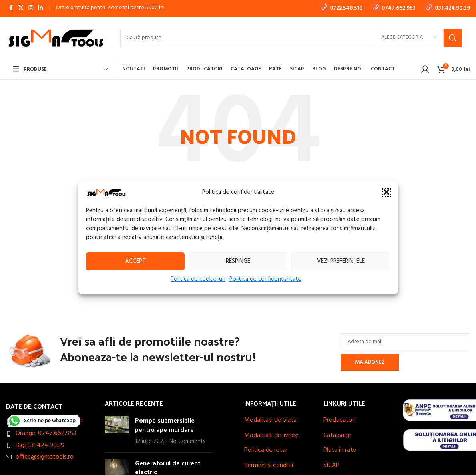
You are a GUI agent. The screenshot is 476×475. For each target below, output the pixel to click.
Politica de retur (266, 450)
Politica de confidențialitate (265, 279)
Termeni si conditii (269, 465)
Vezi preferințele (341, 261)
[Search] (291, 38)
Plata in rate (340, 450)
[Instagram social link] (31, 8)
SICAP (331, 465)
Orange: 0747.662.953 (46, 433)
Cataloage (337, 435)
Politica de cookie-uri (198, 279)
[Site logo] (55, 38)
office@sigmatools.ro (45, 457)
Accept (135, 261)
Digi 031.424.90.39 (40, 445)
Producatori (339, 420)
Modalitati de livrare (271, 435)
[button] (386, 192)
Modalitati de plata (270, 420)
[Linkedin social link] (40, 8)
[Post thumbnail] (117, 431)
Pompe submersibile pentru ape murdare (165, 424)
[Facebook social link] (11, 8)
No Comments (187, 442)
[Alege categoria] (409, 38)
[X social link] (21, 8)
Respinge (238, 261)
